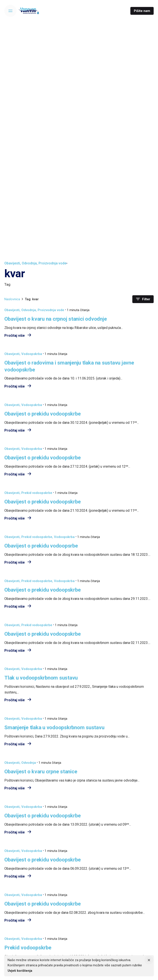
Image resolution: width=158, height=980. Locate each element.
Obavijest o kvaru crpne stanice (41, 771)
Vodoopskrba (32, 354)
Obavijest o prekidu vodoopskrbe (42, 414)
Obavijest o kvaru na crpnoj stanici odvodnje (55, 319)
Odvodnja (29, 263)
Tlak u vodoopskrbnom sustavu (41, 678)
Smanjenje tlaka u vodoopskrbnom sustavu (54, 727)
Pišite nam (142, 11)
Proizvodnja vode (52, 263)
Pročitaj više (18, 336)
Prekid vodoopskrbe (37, 493)
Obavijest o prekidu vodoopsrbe (41, 546)
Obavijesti (12, 263)
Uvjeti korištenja (20, 971)
